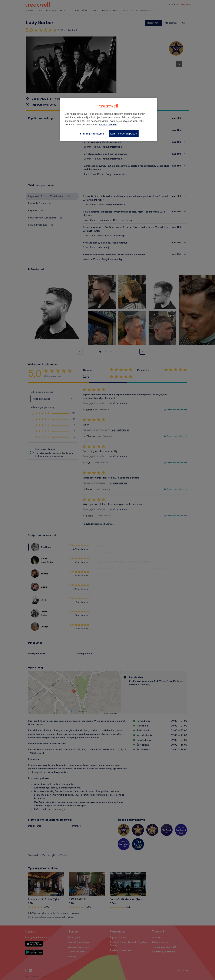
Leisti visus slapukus (124, 134)
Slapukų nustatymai (92, 134)
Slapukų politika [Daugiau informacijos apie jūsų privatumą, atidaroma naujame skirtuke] (108, 125)
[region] (109, 120)
